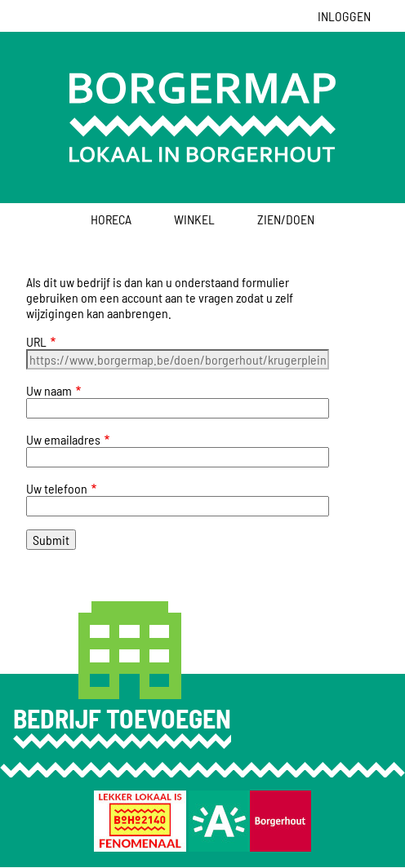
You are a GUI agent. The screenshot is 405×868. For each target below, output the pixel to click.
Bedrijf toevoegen (122, 718)
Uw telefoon (57, 488)
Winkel (194, 219)
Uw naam (49, 390)
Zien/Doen (286, 219)
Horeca (111, 219)
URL (36, 341)
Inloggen (344, 16)
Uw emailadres (63, 439)
